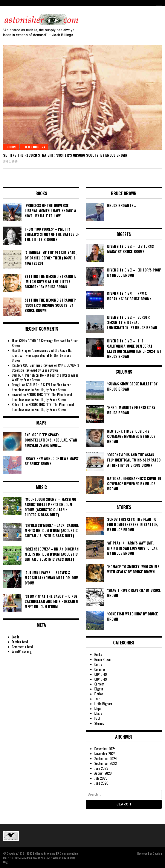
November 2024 (105, 754)
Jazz (97, 699)
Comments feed (22, 647)
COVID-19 (101, 674)
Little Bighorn (34, 147)
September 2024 (106, 759)
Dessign (157, 853)
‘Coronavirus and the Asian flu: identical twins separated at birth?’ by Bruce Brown (42, 355)
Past (97, 718)
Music (98, 713)
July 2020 (101, 778)
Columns (100, 669)
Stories (99, 723)
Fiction (99, 694)
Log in (16, 637)
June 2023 (101, 768)
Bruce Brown (102, 659)
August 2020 (103, 773)
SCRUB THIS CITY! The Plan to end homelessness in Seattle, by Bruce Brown (42, 387)
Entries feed (20, 642)
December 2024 (105, 749)
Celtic (98, 664)
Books (11, 147)
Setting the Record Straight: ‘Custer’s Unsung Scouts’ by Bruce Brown (65, 155)
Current (99, 684)
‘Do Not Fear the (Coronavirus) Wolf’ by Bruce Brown (46, 378)
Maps (98, 709)
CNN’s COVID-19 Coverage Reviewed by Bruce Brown (45, 343)
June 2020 (101, 783)
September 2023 (105, 763)
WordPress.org (22, 652)
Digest (99, 689)
